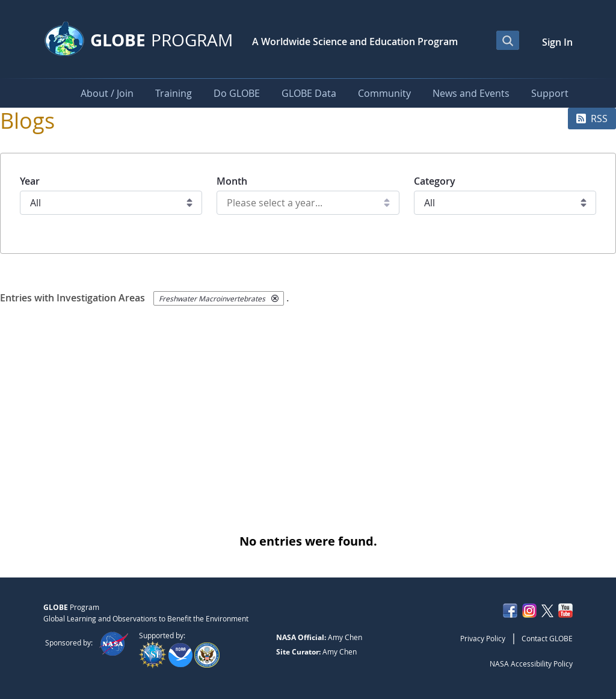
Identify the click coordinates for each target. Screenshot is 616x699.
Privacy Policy (483, 638)
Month (232, 181)
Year (30, 181)
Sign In (557, 42)
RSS (592, 119)
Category (435, 181)
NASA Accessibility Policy (531, 664)
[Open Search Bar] (508, 40)
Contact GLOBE (547, 638)
